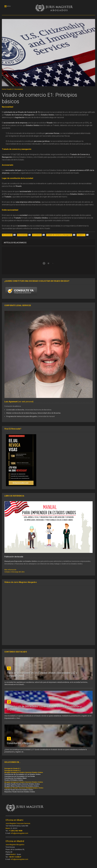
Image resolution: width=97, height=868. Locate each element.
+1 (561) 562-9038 (15, 831)
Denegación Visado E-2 (12, 771)
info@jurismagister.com (19, 833)
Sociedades (19, 89)
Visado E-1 (10, 89)
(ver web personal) (19, 402)
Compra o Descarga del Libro (14, 572)
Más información (10, 570)
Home (4, 89)
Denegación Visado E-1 (12, 769)
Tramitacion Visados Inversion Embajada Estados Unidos (24, 788)
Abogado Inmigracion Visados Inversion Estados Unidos (24, 772)
